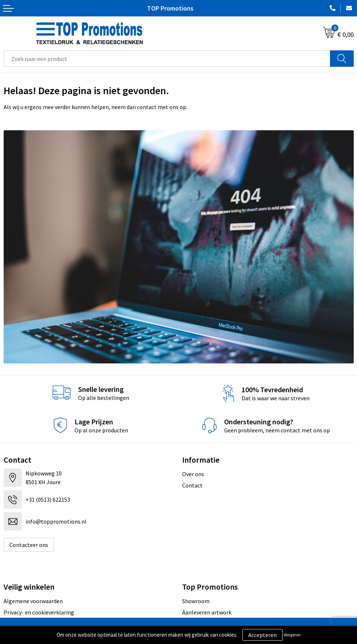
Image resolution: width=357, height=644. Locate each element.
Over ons (193, 474)
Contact (192, 485)
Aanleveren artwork (207, 612)
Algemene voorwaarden (33, 601)
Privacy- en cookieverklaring (39, 612)
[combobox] (167, 59)
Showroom (196, 601)
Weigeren (292, 635)
